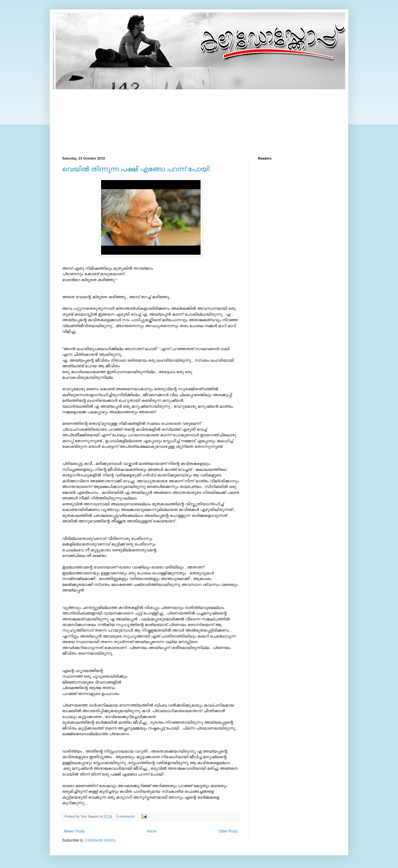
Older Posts (228, 831)
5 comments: (126, 816)
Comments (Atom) (100, 840)
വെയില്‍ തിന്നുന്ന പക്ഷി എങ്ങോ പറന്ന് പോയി (136, 169)
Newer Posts (74, 831)
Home (152, 831)
